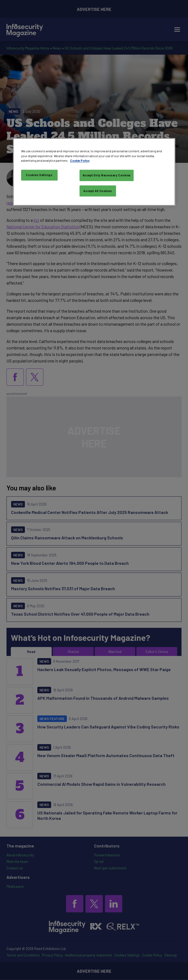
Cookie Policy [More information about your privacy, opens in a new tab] (80, 161)
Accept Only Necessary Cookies (107, 175)
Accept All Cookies (98, 191)
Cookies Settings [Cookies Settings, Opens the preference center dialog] (39, 175)
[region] (94, 172)
